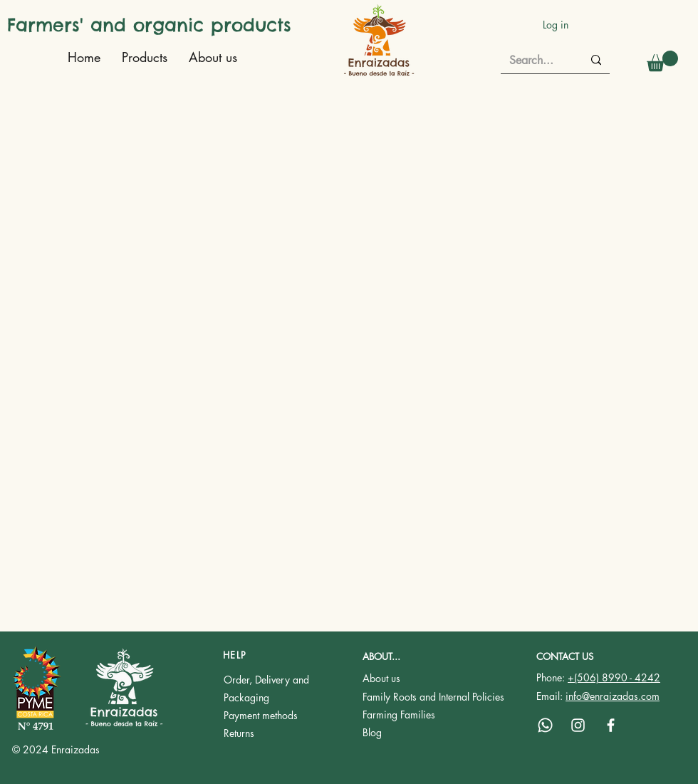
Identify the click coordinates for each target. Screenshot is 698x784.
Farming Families (399, 715)
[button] (662, 61)
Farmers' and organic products (149, 25)
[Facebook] (611, 725)
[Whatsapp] (545, 725)
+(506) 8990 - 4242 (614, 677)
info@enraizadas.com (613, 696)
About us (381, 678)
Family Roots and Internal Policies (433, 697)
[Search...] (535, 61)
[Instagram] (578, 725)
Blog (372, 732)
